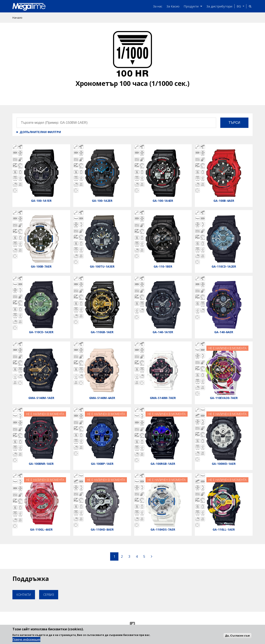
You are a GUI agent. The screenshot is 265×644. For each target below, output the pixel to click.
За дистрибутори (219, 6)
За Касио (173, 6)
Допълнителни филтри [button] (40, 132)
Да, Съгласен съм (237, 636)
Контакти (24, 595)
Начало (17, 18)
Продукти (193, 6)
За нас (158, 6)
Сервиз (49, 595)
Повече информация (26, 639)
